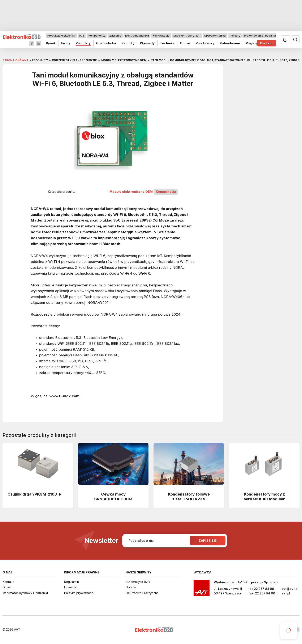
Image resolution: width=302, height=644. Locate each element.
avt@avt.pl (290, 589)
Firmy (66, 43)
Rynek (51, 43)
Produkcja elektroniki (61, 35)
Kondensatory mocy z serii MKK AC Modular (264, 496)
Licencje (70, 587)
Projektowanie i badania (260, 35)
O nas (7, 587)
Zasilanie (115, 35)
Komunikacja (161, 35)
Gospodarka (106, 43)
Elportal (131, 587)
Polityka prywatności (79, 593)
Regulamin (71, 582)
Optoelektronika (215, 35)
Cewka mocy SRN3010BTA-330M (113, 496)
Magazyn (253, 43)
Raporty (128, 43)
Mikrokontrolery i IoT (187, 35)
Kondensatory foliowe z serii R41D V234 (189, 496)
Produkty (83, 43)
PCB (82, 35)
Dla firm (266, 43)
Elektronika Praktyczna (142, 593)
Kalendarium (230, 43)
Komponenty (97, 35)
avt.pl (286, 593)
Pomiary (235, 35)
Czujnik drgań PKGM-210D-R (34, 494)
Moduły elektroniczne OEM (131, 192)
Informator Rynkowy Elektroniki (25, 593)
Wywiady (147, 43)
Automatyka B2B (138, 582)
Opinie (185, 43)
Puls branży (205, 43)
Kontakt (8, 582)
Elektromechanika (137, 35)
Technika (167, 43)
